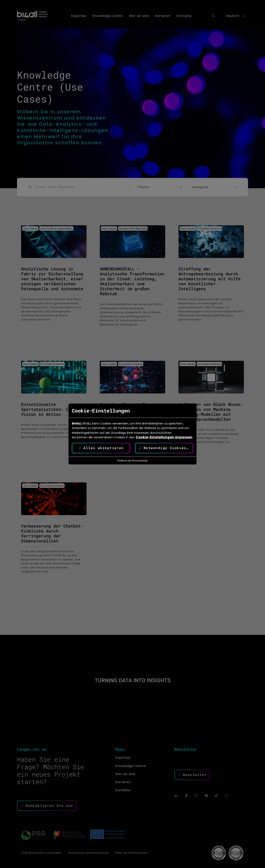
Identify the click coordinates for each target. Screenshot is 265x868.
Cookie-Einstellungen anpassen (164, 437)
